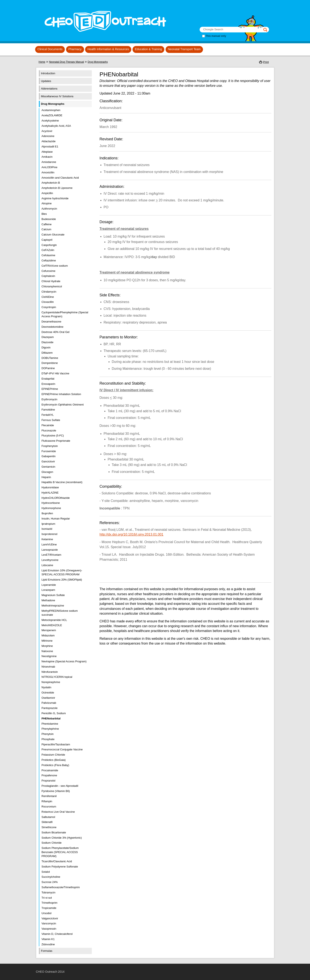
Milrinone (47, 641)
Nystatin (47, 687)
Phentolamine (50, 724)
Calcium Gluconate (53, 235)
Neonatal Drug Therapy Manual (66, 62)
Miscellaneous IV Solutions (57, 96)
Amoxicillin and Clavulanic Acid (60, 178)
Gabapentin (49, 456)
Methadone (48, 600)
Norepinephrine (51, 682)
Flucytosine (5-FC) (53, 436)
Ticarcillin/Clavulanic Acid (57, 861)
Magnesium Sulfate (53, 595)
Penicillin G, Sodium (54, 713)
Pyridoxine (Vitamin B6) (56, 791)
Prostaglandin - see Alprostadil (60, 786)
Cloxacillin (48, 302)
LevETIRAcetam (52, 555)
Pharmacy (75, 49)
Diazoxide (48, 342)
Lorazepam (48, 590)
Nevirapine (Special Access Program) (64, 661)
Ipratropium (48, 524)
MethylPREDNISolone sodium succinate (60, 613)
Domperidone (50, 363)
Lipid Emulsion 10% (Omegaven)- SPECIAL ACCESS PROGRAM (62, 573)
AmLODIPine (50, 167)
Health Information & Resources (108, 49)
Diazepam (48, 337)
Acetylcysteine (50, 121)
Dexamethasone (52, 322)
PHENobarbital (51, 718)
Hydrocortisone (51, 503)
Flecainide (48, 425)
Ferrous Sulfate (51, 420)
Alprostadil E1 (50, 146)
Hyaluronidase (50, 487)
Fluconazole (49, 431)
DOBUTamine (50, 358)
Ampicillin (47, 193)
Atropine (47, 203)
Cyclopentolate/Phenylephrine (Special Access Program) (65, 314)
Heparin (46, 477)
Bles (44, 214)
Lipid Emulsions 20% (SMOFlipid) (62, 580)
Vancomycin (49, 923)
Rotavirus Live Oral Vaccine (58, 812)
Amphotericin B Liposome (57, 188)
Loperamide (49, 585)
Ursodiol (47, 913)
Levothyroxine (50, 560)
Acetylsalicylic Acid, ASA (56, 126)
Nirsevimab (48, 667)
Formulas (47, 951)
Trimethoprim (50, 903)
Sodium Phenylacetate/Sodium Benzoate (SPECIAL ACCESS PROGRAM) (60, 852)
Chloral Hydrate (51, 281)
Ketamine (47, 539)
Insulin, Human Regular (56, 519)
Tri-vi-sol (47, 898)
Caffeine (47, 224)
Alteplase (47, 152)
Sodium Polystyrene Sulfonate (60, 867)
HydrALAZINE (50, 493)
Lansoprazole (50, 550)
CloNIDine (48, 297)
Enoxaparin (48, 384)
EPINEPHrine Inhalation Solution (61, 394)
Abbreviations (49, 89)
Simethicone (49, 827)
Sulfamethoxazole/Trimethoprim (61, 887)
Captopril (47, 240)
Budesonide (49, 219)
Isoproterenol (50, 534)
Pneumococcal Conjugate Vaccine (62, 749)
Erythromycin (50, 399)
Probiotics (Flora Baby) (55, 765)
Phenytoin (48, 734)
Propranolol (49, 781)
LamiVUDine (49, 544)
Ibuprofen (47, 513)
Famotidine (48, 410)
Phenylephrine (50, 729)
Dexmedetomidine (53, 327)
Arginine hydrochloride (55, 198)
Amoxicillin (48, 172)
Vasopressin (49, 929)
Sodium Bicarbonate (54, 832)
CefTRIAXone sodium (55, 266)
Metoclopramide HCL (54, 620)
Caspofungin (49, 245)
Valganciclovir (50, 918)
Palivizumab (49, 703)
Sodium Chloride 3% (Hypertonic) (62, 838)
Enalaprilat (48, 379)
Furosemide (49, 451)
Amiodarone (49, 162)
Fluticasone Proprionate (56, 441)
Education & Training (148, 49)
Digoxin (46, 347)
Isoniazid (47, 529)
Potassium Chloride (53, 755)
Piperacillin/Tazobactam (56, 744)
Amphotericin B (51, 183)
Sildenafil (47, 822)
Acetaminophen (51, 110)
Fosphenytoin (50, 446)
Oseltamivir (48, 698)
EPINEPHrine (50, 389)
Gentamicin (48, 467)
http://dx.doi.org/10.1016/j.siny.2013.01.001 (131, 534)
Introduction (48, 73)
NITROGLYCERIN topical (57, 677)
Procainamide (50, 770)
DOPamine (48, 368)
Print (266, 62)
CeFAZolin (48, 250)
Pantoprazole (50, 708)
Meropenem (49, 630)
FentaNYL (48, 415)
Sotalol (46, 872)
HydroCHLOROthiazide (56, 498)
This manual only (216, 36)
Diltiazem (47, 353)
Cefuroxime (48, 271)
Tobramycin (48, 892)
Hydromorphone (51, 508)
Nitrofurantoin (50, 672)
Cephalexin (48, 276)
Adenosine (48, 136)
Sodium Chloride (52, 843)
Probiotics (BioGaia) (54, 760)
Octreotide (48, 693)
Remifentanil (49, 796)
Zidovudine (48, 944)
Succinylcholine (51, 877)
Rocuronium (49, 807)
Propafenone (49, 775)
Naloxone (47, 651)
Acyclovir (47, 131)
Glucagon (47, 472)
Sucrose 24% (50, 882)
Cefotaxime (48, 255)
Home (42, 62)
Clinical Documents (50, 49)
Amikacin (47, 157)
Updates (46, 81)
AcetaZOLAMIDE (52, 115)
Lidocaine (47, 565)
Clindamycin (49, 292)
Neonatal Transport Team (184, 49)
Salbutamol (48, 817)
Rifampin (47, 801)
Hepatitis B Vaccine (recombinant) (62, 482)
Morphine (47, 646)
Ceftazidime (49, 260)
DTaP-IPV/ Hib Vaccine (55, 373)
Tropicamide (49, 908)
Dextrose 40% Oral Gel (56, 332)
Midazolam (48, 635)
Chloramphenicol (52, 286)
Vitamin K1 (48, 939)
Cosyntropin (49, 307)
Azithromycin (49, 209)
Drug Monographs (98, 62)
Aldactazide (49, 141)
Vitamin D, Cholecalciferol (57, 934)
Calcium (47, 229)
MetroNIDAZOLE (52, 625)
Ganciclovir (48, 461)
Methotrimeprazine (53, 606)
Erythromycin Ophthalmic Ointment (63, 405)
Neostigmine (49, 656)
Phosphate (48, 739)
